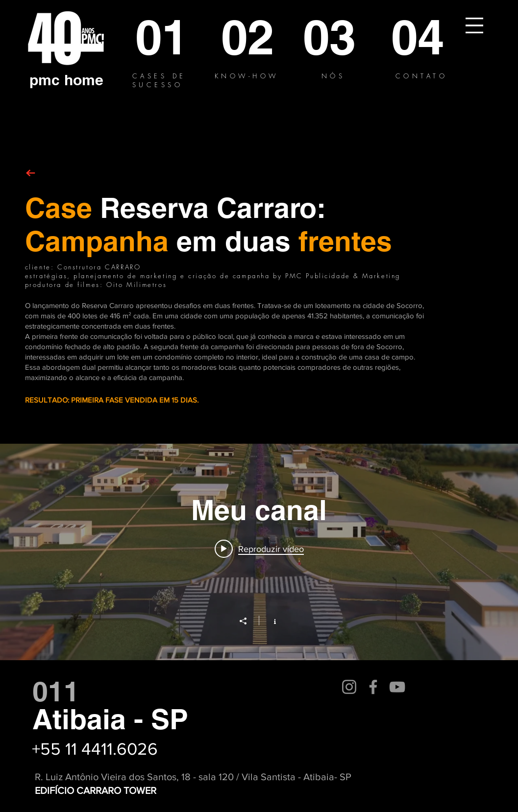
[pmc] (45, 80)
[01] (162, 37)
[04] (419, 37)
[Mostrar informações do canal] (270, 621)
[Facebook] (373, 687)
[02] (249, 37)
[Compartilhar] (248, 621)
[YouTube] (397, 687)
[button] (474, 25)
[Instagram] (349, 687)
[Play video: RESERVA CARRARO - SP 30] (259, 549)
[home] (84, 80)
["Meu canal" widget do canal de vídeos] (259, 552)
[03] (331, 37)
